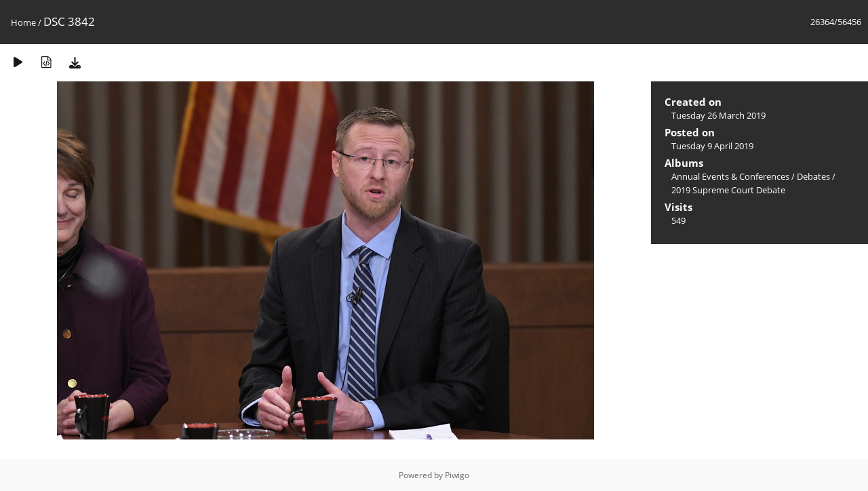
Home (23, 22)
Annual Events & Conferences (730, 176)
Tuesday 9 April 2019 (712, 146)
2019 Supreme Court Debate (728, 190)
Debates (813, 176)
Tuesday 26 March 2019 (718, 115)
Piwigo (457, 475)
